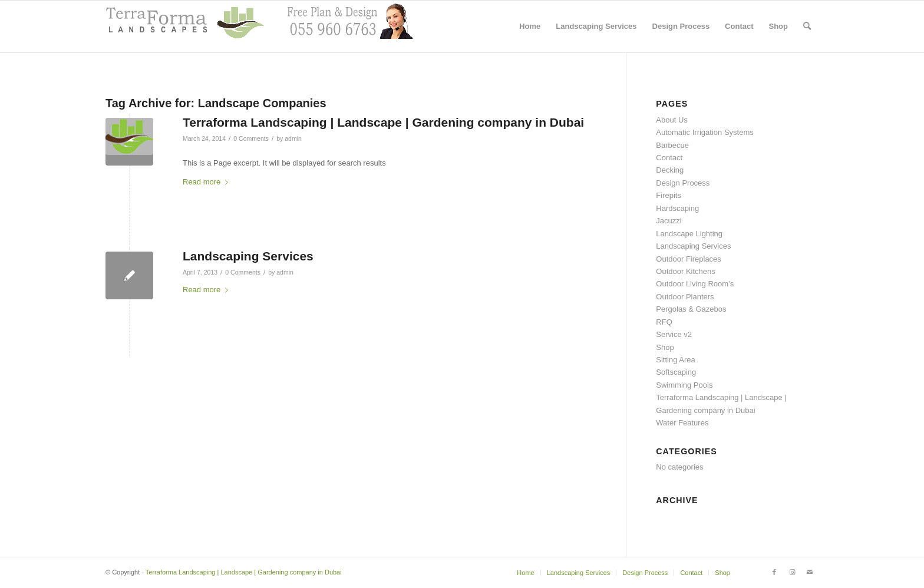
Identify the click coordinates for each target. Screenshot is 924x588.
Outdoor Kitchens (685, 271)
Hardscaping (677, 208)
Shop (665, 347)
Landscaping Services (248, 256)
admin (293, 138)
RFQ (664, 322)
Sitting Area (676, 360)
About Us (671, 120)
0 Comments (251, 138)
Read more (208, 182)
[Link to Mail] (810, 572)
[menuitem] (530, 27)
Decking (670, 170)
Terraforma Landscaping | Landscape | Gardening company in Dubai (383, 122)
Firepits (669, 195)
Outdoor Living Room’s (695, 284)
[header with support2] (259, 27)
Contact (669, 158)
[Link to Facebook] (774, 572)
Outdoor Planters (685, 297)
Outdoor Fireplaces (689, 259)
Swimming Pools (684, 385)
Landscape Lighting (689, 234)
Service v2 (674, 334)
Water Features (682, 423)
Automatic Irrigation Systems (704, 132)
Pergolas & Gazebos (691, 309)
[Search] (807, 27)
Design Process (683, 183)
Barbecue (672, 145)
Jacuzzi (669, 221)
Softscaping (676, 372)
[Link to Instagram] (792, 572)
